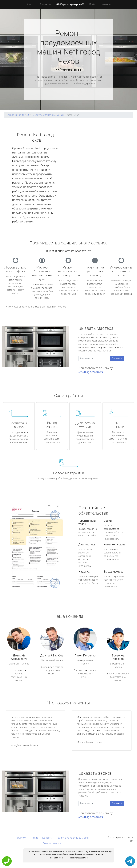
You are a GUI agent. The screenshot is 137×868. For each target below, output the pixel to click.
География (45, 4)
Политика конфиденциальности (73, 838)
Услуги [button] (30, 4)
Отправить (117, 358)
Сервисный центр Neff (18, 115)
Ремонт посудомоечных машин (48, 115)
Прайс (92, 4)
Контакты (106, 4)
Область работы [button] (51, 843)
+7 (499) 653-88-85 (69, 70)
